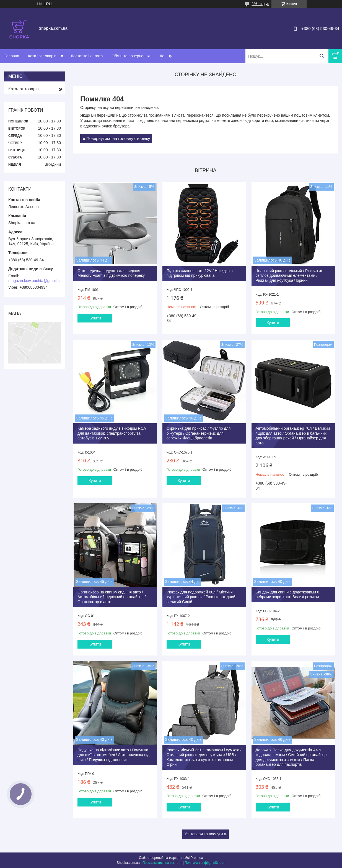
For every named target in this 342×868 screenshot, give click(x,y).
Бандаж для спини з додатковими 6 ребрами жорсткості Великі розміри (287, 595)
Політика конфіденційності (205, 863)
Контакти (167, 56)
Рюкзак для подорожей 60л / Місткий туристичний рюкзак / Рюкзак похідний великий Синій (201, 597)
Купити (95, 318)
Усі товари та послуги (204, 834)
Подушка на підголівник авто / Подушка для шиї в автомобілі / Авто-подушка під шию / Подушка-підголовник (113, 755)
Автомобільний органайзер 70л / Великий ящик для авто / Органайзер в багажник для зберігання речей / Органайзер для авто (293, 436)
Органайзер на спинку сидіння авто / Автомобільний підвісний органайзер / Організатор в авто (112, 597)
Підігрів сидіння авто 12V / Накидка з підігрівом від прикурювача (200, 273)
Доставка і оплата (87, 56)
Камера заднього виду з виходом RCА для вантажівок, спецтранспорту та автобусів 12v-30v (112, 433)
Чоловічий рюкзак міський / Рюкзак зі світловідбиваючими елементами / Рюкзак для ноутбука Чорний (289, 276)
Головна (12, 56)
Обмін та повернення (131, 56)
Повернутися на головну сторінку (118, 138)
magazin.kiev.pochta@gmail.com (37, 281)
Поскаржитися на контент (162, 863)
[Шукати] (322, 56)
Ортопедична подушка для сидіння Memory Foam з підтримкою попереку (111, 273)
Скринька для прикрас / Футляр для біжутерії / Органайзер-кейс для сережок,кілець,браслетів (199, 433)
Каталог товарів (42, 56)
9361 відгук (260, 4)
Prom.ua (197, 858)
